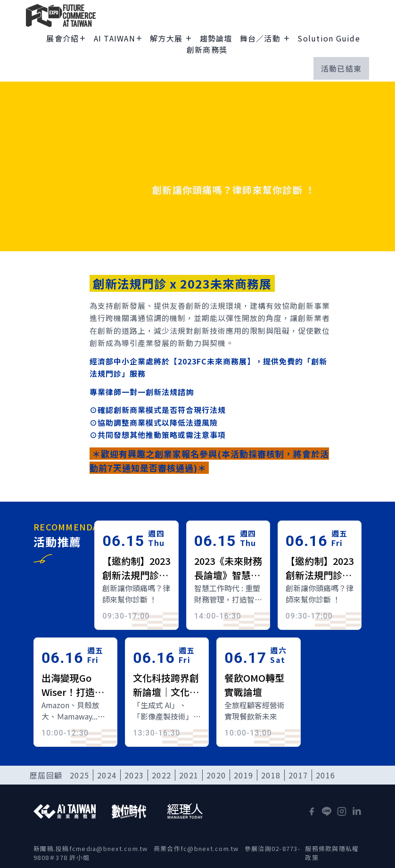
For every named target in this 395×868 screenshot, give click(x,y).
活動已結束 (341, 68)
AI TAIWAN (115, 38)
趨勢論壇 (216, 38)
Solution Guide (329, 38)
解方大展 (167, 38)
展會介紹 (62, 38)
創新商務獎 (207, 50)
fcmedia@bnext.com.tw (109, 848)
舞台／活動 (262, 38)
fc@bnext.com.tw (210, 848)
